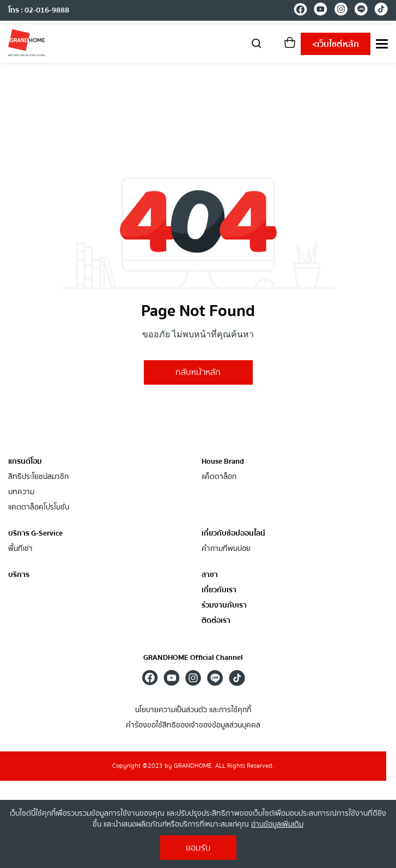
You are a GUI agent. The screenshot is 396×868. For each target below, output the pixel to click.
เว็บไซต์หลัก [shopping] (336, 44)
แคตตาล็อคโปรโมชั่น (39, 508)
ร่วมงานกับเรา (224, 606)
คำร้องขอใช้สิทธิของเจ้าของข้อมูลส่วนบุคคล (193, 726)
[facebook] (300, 11)
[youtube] (321, 11)
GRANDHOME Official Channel (193, 658)
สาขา (210, 575)
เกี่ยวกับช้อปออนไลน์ (233, 533)
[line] (361, 11)
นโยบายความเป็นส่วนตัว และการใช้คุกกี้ (193, 710)
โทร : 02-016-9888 (39, 10)
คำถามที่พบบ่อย (226, 549)
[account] (273, 46)
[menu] (382, 44)
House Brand (223, 462)
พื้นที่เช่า (20, 549)
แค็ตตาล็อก (219, 477)
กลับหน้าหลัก (198, 372)
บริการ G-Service (35, 533)
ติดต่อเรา (216, 621)
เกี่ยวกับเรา (219, 590)
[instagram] (341, 11)
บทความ (21, 492)
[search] (257, 43)
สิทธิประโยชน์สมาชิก (38, 477)
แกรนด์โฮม (25, 462)
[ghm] (27, 43)
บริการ (19, 575)
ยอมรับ (198, 848)
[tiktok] (381, 11)
